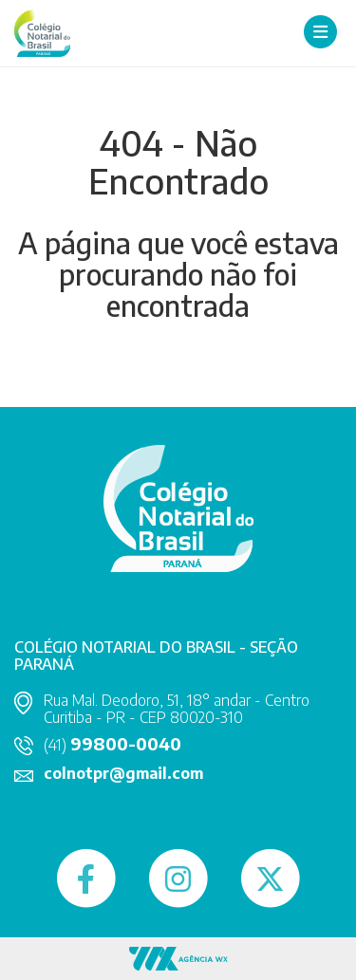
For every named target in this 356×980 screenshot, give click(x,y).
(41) (112, 745)
